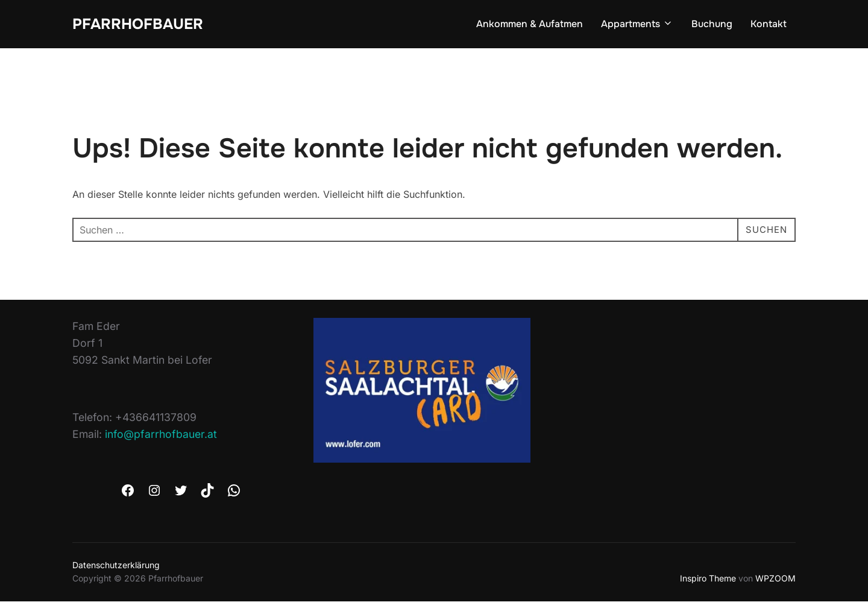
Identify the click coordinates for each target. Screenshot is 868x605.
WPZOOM (775, 582)
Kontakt (769, 25)
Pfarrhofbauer (142, 24)
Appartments (637, 25)
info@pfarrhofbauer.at (161, 438)
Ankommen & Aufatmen (530, 25)
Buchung (712, 25)
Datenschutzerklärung (116, 569)
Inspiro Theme (708, 582)
